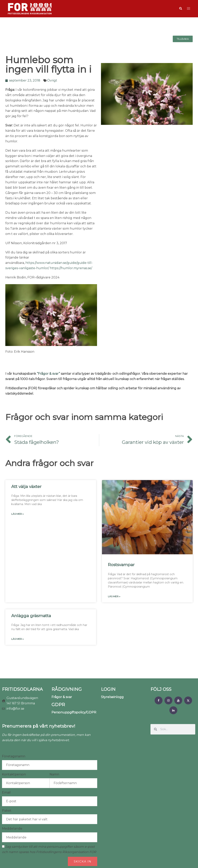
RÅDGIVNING (67, 689)
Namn (54, 774)
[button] (180, 9)
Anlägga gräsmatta (31, 616)
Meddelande (12, 829)
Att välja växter (26, 486)
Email (6, 792)
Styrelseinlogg (112, 697)
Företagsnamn (14, 756)
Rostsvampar (121, 565)
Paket (7, 811)
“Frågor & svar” (48, 374)
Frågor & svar (62, 697)
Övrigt (52, 80)
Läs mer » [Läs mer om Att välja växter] (17, 514)
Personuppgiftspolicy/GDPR (74, 712)
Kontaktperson (14, 774)
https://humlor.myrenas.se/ (71, 268)
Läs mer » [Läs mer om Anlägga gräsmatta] (17, 639)
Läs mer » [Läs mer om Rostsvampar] (114, 596)
